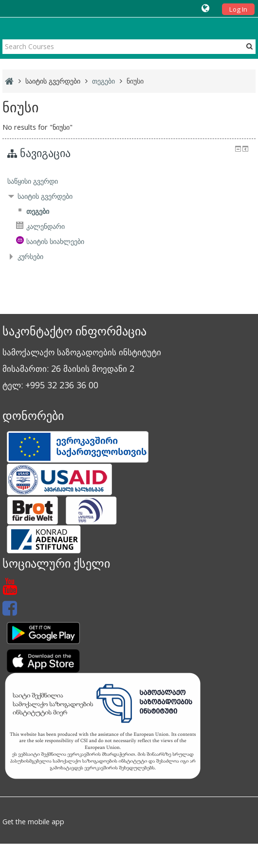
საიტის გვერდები (53, 81)
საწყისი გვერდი (33, 181)
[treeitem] (129, 181)
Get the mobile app (33, 822)
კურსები (30, 256)
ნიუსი (135, 81)
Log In (238, 9)
